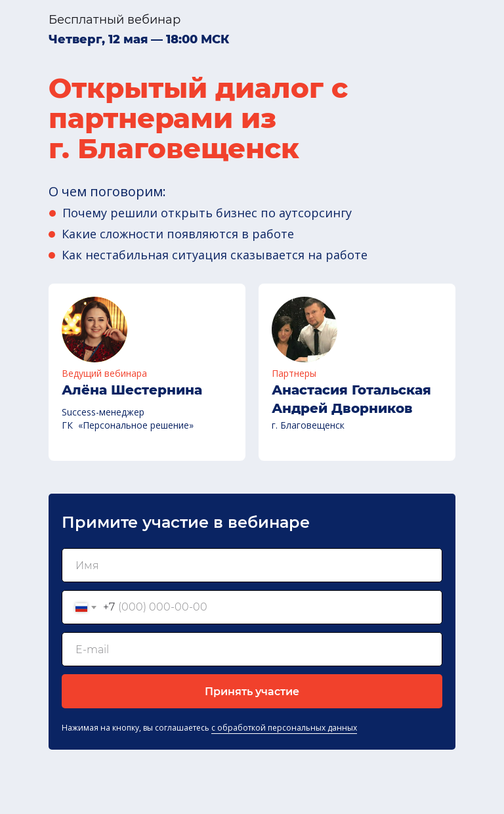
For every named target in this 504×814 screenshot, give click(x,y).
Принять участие (252, 692)
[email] (252, 649)
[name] (252, 565)
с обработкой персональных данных (284, 728)
